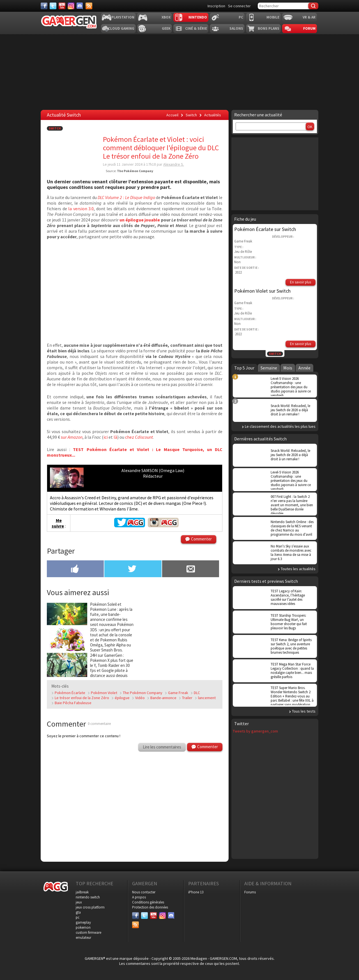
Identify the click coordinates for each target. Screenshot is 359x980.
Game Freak (178, 693)
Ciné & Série (196, 28)
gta (78, 912)
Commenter (201, 539)
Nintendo (198, 17)
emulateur (83, 938)
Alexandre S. (174, 164)
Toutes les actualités (298, 569)
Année (304, 368)
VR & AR (309, 17)
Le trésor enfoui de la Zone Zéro (82, 698)
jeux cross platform (90, 907)
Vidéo (140, 698)
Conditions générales (148, 902)
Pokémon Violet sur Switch (262, 291)
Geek (166, 28)
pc (78, 917)
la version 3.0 (81, 209)
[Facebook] (44, 6)
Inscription (216, 6)
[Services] (89, 6)
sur (72, 437)
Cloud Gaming (121, 28)
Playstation (123, 17)
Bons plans (269, 28)
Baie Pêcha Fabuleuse (73, 703)
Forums (250, 892)
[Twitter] (53, 6)
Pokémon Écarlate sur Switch (265, 229)
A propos (139, 897)
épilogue (122, 698)
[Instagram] (71, 6)
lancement (207, 698)
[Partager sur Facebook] (75, 569)
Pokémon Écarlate (70, 693)
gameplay (83, 922)
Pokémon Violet (104, 693)
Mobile (273, 17)
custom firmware (88, 932)
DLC (197, 693)
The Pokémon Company (143, 693)
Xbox (166, 17)
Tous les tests (304, 711)
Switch (55, 128)
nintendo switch (88, 897)
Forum (309, 28)
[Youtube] (62, 6)
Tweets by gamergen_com (255, 731)
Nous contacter (144, 892)
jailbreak (82, 892)
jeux (79, 902)
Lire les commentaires (162, 747)
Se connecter (239, 6)
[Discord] (80, 6)
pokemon (83, 927)
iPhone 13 (196, 892)
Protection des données (150, 907)
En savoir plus (301, 282)
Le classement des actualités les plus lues (280, 426)
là (115, 437)
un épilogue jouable (139, 220)
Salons (236, 28)
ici (106, 437)
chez (139, 437)
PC (241, 17)
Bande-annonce (163, 698)
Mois (288, 368)
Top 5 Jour (244, 368)
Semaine (269, 368)
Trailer (187, 698)
